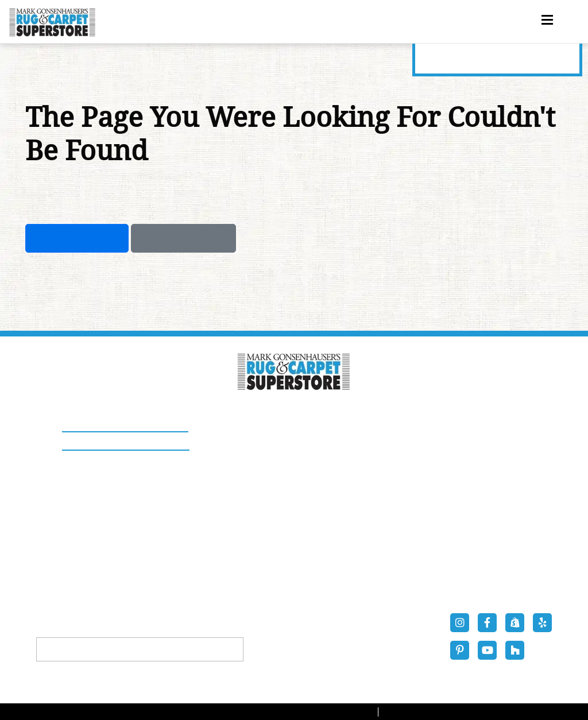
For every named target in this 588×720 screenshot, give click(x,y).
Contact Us (334, 580)
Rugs (219, 485)
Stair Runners (239, 533)
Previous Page (183, 238)
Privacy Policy (424, 712)
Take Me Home (77, 238)
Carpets (326, 485)
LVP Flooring (336, 533)
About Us (229, 580)
